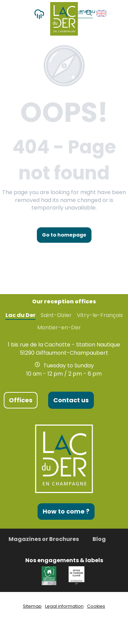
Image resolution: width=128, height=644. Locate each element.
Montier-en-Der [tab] (59, 328)
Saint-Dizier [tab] (56, 315)
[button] (102, 13)
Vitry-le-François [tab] (100, 315)
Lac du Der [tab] (20, 315)
